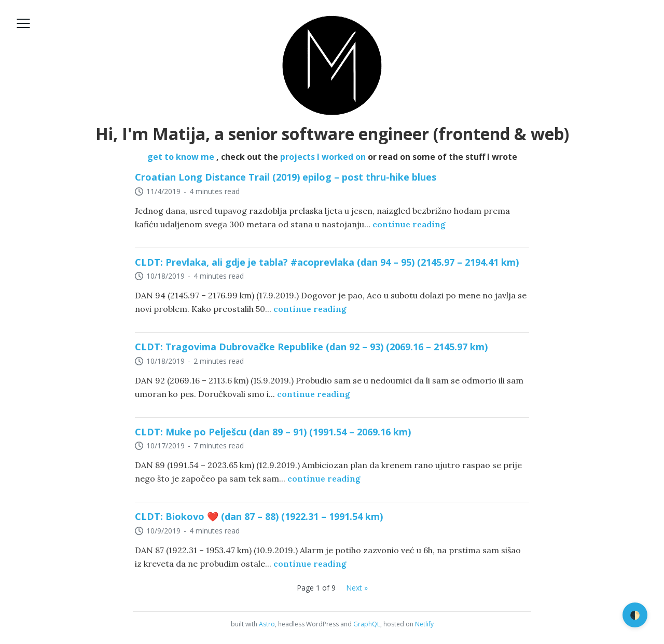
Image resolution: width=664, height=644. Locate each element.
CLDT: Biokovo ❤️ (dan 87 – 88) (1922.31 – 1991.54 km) (259, 516)
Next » (357, 588)
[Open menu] (23, 23)
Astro (267, 624)
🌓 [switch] (635, 615)
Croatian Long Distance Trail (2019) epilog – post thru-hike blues (286, 177)
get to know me (182, 157)
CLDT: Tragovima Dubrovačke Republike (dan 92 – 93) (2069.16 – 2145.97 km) (311, 347)
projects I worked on (324, 157)
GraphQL (367, 624)
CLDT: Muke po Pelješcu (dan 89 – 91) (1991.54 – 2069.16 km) (273, 432)
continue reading (409, 224)
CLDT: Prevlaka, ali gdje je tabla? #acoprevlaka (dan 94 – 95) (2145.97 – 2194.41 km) (327, 262)
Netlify (424, 624)
